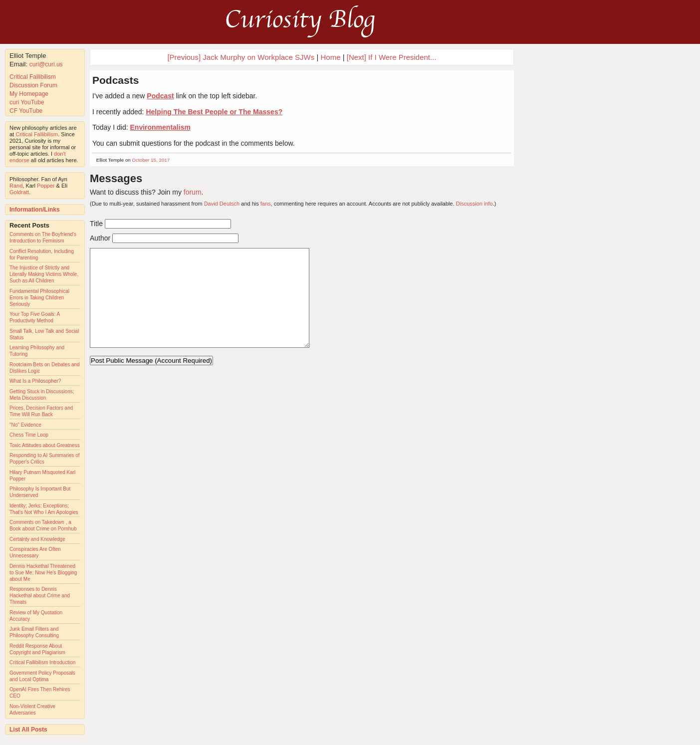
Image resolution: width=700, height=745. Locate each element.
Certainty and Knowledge (37, 539)
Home (331, 57)
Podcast (160, 96)
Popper (46, 186)
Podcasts (116, 80)
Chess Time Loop (29, 435)
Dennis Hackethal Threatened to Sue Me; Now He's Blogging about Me (43, 573)
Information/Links (35, 210)
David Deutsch (222, 204)
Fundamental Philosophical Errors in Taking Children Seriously (39, 298)
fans (266, 204)
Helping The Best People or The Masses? (214, 112)
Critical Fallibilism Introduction (42, 662)
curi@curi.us (46, 64)
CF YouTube (26, 111)
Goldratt (19, 192)
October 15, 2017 (151, 160)
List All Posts (28, 730)
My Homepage (29, 94)
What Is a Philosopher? (35, 381)
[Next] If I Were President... (392, 57)
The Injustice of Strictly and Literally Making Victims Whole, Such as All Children (44, 274)
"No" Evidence (25, 425)
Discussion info (474, 204)
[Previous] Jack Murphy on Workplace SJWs (241, 57)
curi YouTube (27, 102)
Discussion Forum (33, 85)
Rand (16, 186)
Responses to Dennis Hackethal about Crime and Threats (40, 596)
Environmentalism (160, 127)
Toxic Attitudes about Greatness (45, 445)
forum (193, 192)
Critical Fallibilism (33, 77)
